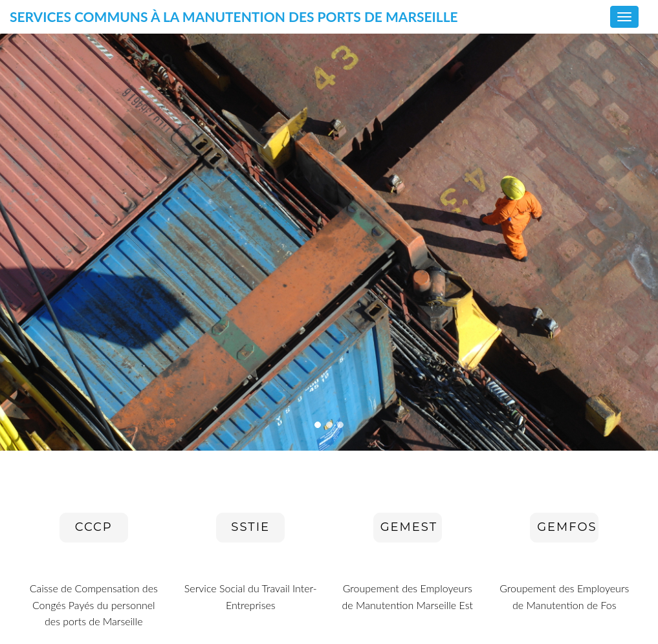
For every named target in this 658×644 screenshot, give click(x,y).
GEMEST (409, 527)
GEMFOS (567, 527)
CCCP (94, 527)
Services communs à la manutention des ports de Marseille (234, 20)
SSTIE (250, 527)
